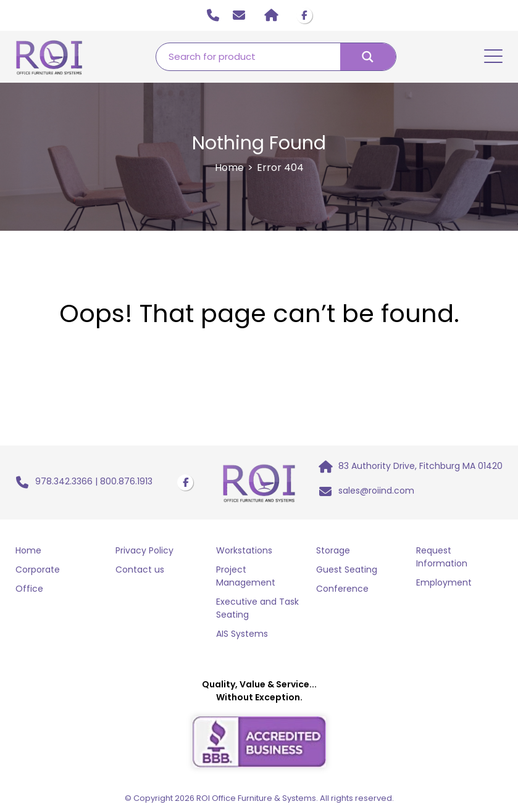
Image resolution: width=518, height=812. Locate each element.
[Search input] (248, 56)
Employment (444, 582)
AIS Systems (242, 634)
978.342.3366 (64, 481)
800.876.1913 (126, 481)
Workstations (244, 550)
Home (229, 168)
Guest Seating (347, 570)
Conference (342, 589)
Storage (333, 550)
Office (29, 589)
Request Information (442, 557)
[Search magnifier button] (368, 57)
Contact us (140, 570)
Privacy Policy (144, 550)
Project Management (246, 576)
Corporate (38, 570)
